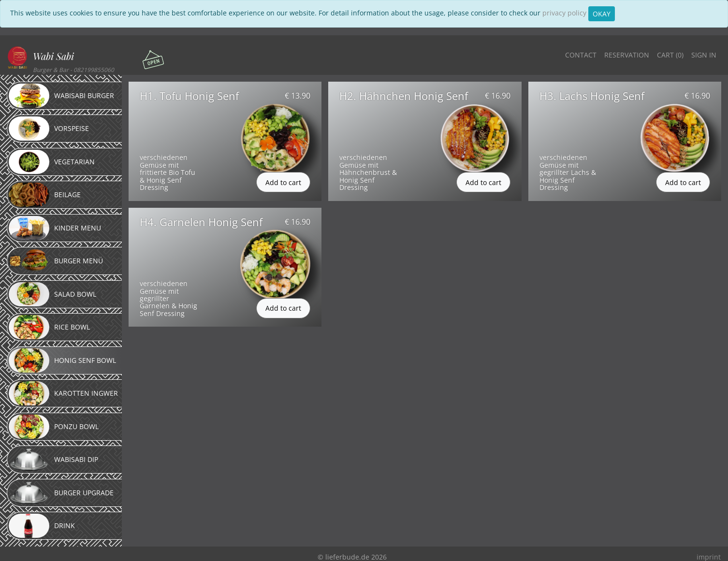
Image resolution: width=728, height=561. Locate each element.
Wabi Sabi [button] (53, 56)
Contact (581, 55)
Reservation (627, 55)
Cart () (670, 55)
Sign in (704, 55)
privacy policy (564, 13)
